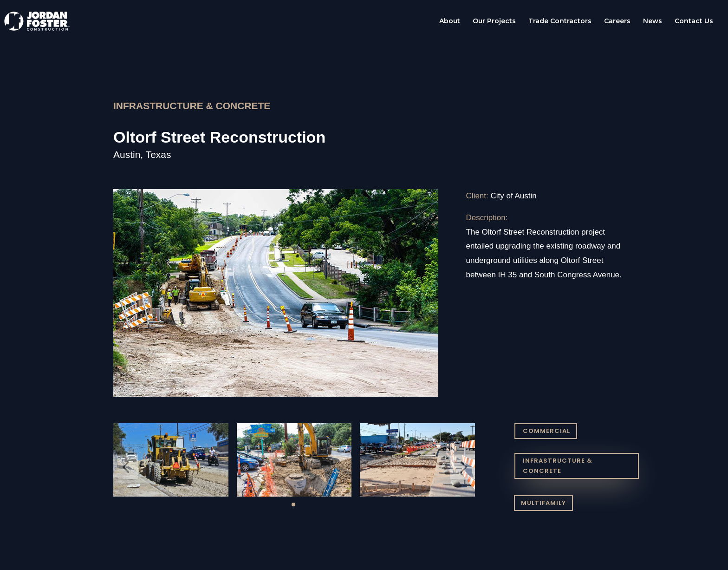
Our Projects (494, 21)
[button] (126, 467)
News (653, 21)
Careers (617, 21)
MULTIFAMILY (543, 503)
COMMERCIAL (546, 431)
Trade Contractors (560, 21)
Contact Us (694, 21)
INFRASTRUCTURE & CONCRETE (558, 466)
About (450, 21)
